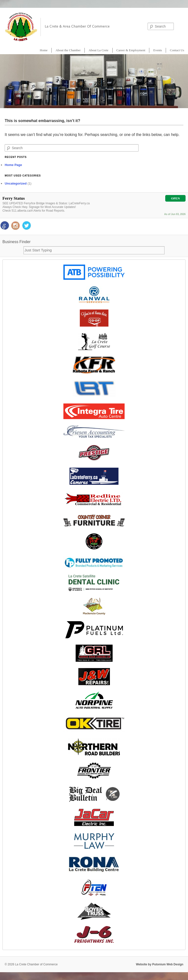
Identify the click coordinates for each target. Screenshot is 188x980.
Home (44, 50)
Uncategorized (16, 183)
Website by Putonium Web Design (160, 964)
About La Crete (99, 50)
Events (158, 50)
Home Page (13, 165)
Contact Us (177, 50)
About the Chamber (68, 50)
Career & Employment (131, 50)
